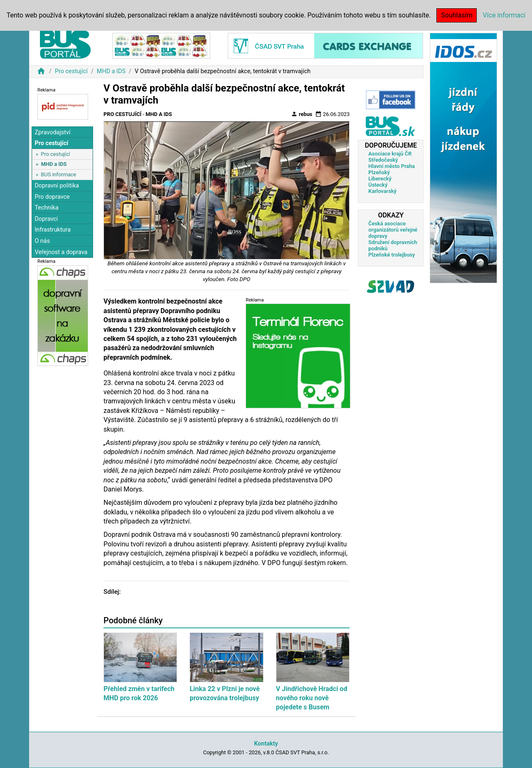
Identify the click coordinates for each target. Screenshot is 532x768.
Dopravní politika (57, 186)
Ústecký (378, 185)
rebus (302, 114)
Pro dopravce (52, 197)
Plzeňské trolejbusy (392, 255)
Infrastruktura (53, 230)
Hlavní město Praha (392, 166)
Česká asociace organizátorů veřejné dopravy (393, 230)
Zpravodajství (52, 132)
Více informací (504, 15)
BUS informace (58, 174)
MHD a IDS (111, 71)
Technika (47, 208)
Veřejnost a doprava (61, 252)
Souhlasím (457, 15)
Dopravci (46, 219)
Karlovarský (382, 191)
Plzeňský (379, 172)
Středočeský (383, 160)
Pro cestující (71, 71)
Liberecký (380, 179)
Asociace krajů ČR (390, 154)
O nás (42, 241)
